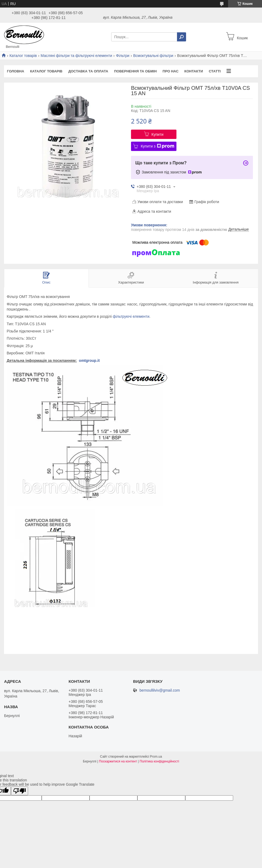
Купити (158, 134)
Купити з (157, 146)
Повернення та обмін (135, 71)
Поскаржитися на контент (118, 761)
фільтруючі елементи (131, 316)
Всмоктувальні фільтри (153, 56)
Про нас (170, 71)
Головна (16, 71)
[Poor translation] (20, 791)
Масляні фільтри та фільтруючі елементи (76, 56)
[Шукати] (182, 37)
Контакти (194, 71)
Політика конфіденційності (159, 761)
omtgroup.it (89, 361)
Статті (215, 71)
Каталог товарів (23, 56)
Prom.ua (156, 757)
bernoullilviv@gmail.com (160, 690)
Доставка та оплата (88, 71)
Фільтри (123, 56)
